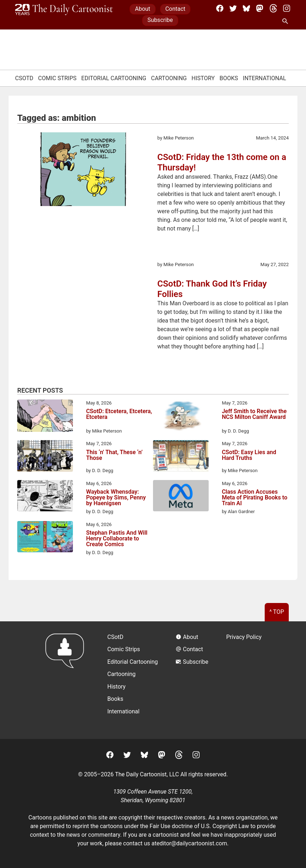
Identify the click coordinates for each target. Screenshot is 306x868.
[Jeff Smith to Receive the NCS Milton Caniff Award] (181, 416)
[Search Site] (287, 22)
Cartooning (169, 78)
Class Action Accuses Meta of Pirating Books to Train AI (255, 498)
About (143, 9)
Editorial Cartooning (114, 78)
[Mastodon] (260, 8)
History (203, 78)
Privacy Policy (244, 637)
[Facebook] (220, 8)
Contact (175, 9)
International (265, 78)
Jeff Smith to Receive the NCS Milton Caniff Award (254, 414)
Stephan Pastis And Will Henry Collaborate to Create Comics (117, 539)
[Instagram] (287, 8)
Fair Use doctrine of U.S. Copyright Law (200, 826)
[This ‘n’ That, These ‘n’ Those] (45, 457)
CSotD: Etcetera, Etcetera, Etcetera (119, 414)
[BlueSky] (246, 8)
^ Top (277, 612)
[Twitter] (233, 8)
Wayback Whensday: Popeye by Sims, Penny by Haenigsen (116, 498)
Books (229, 78)
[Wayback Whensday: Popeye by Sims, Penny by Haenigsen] (45, 497)
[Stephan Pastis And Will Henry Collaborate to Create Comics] (45, 538)
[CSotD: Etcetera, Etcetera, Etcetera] (45, 417)
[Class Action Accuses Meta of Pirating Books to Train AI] (181, 497)
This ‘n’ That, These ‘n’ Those (114, 455)
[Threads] (273, 8)
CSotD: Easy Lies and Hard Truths (249, 455)
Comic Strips (57, 78)
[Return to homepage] (67, 680)
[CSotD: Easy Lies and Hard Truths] (181, 457)
